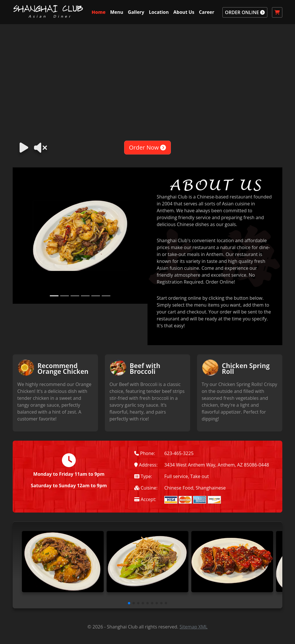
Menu (117, 12)
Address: (146, 465)
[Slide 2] (65, 296)
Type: (143, 476)
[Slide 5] (96, 296)
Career (207, 12)
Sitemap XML (193, 627)
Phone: (145, 453)
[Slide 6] (106, 296)
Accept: (145, 499)
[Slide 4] (85, 296)
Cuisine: (146, 488)
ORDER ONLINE (245, 12)
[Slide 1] (54, 296)
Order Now (147, 147)
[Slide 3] (75, 296)
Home (99, 12)
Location (159, 12)
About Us (184, 12)
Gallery (136, 12)
